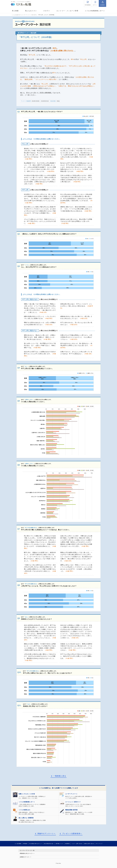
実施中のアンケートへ (47, 834)
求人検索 (15, 11)
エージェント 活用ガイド (73, 802)
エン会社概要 (18, 844)
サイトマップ (99, 844)
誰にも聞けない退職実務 (26, 818)
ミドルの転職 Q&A (24, 810)
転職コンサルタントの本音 (27, 794)
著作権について (60, 844)
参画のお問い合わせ (89, 844)
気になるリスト (31, 11)
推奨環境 (67, 844)
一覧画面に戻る (60, 776)
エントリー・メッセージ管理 (67, 11)
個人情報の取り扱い (49, 844)
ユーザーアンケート (71, 794)
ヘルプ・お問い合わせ (77, 844)
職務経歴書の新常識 (71, 810)
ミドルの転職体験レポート (95, 11)
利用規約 (25, 844)
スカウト (47, 11)
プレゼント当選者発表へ (72, 834)
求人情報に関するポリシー (36, 844)
